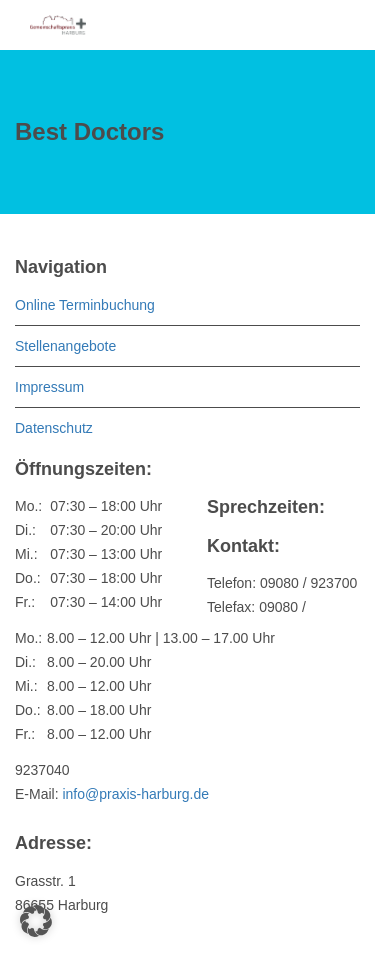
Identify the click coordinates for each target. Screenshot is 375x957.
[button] (36, 921)
